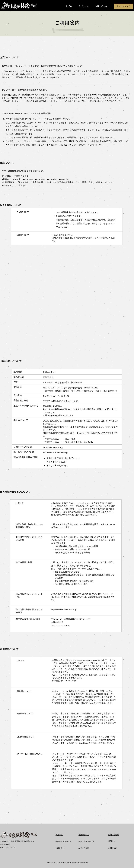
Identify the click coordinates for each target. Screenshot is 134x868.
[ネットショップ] (124, 6)
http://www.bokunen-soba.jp (55, 452)
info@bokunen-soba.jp (53, 447)
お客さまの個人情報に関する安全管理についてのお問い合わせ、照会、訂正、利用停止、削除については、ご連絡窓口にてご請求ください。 (83, 597)
